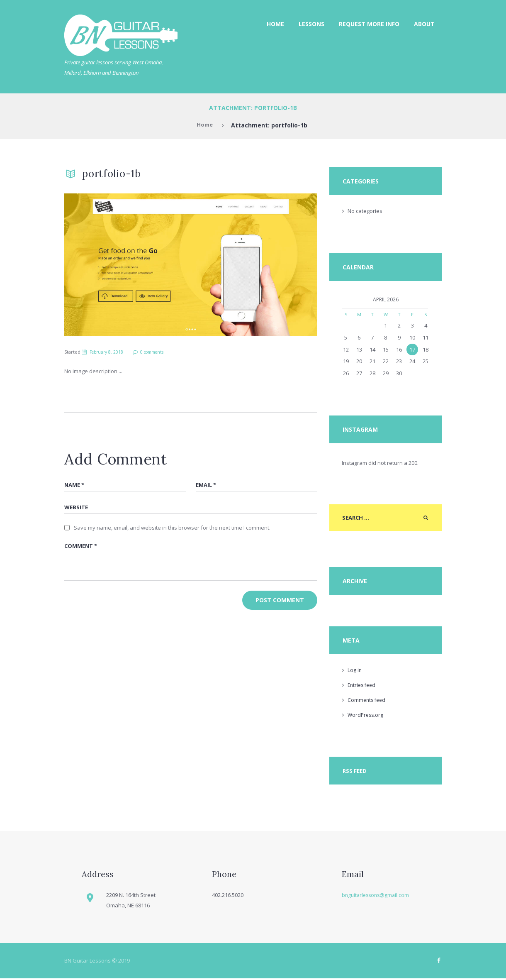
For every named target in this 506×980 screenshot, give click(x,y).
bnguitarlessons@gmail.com (377, 896)
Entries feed (363, 686)
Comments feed (368, 701)
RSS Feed (355, 772)
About (424, 24)
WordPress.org (366, 716)
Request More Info (369, 24)
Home (275, 24)
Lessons (311, 24)
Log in (355, 671)
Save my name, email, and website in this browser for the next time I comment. (172, 529)
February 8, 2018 (108, 352)
